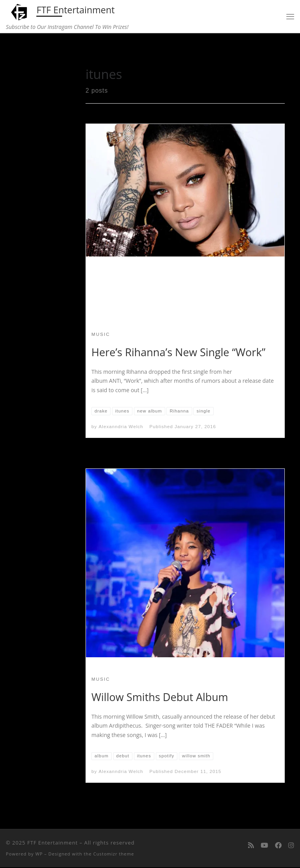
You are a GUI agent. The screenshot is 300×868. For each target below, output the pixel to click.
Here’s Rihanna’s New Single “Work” (178, 352)
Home (23, 50)
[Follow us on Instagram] (291, 846)
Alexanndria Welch (121, 427)
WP (39, 855)
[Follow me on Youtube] (264, 846)
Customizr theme (114, 855)
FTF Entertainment (53, 843)
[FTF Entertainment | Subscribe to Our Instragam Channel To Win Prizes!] (20, 11)
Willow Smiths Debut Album (160, 697)
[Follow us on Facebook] (278, 846)
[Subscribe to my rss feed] (251, 846)
